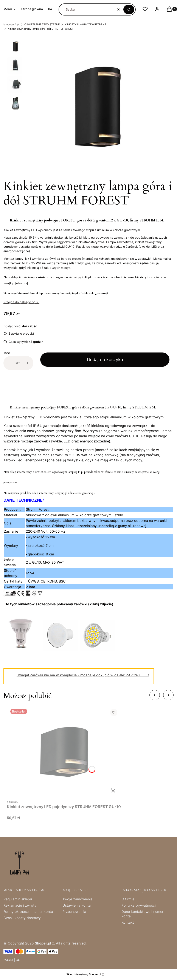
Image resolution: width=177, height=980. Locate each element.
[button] (129, 9)
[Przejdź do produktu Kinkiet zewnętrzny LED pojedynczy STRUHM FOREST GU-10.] (64, 752)
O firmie (128, 899)
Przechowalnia (74, 912)
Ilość (7, 353)
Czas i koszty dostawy (22, 918)
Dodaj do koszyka (105, 360)
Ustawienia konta (77, 905)
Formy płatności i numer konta (28, 912)
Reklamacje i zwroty (20, 905)
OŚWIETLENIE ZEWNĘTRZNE (42, 24)
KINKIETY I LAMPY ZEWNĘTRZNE (85, 24)
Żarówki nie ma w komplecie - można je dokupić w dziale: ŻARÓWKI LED (83, 675)
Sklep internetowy (84, 974)
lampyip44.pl (11, 24)
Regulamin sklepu (18, 899)
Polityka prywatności (139, 905)
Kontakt (128, 922)
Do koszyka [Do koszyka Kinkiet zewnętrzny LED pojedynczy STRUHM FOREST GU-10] (113, 790)
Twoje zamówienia (78, 899)
